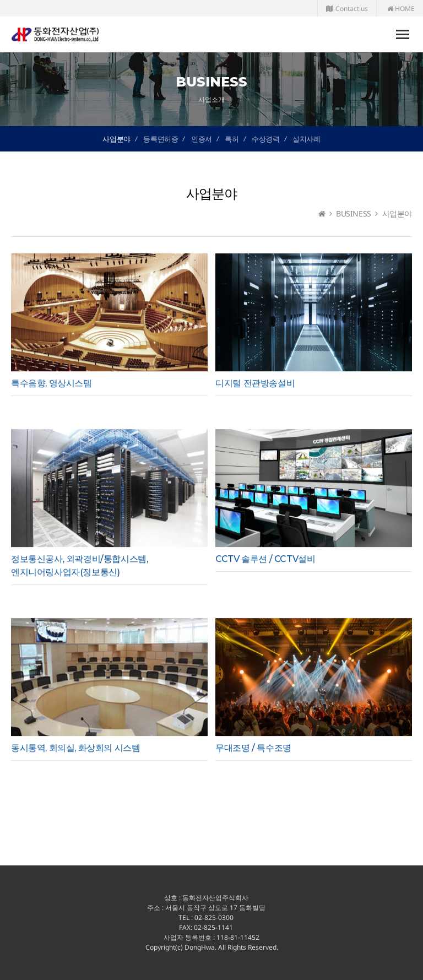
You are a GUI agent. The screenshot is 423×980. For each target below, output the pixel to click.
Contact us (347, 9)
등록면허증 (161, 139)
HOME (401, 9)
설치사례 (306, 139)
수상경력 (265, 139)
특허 (232, 139)
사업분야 (116, 139)
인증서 (202, 139)
